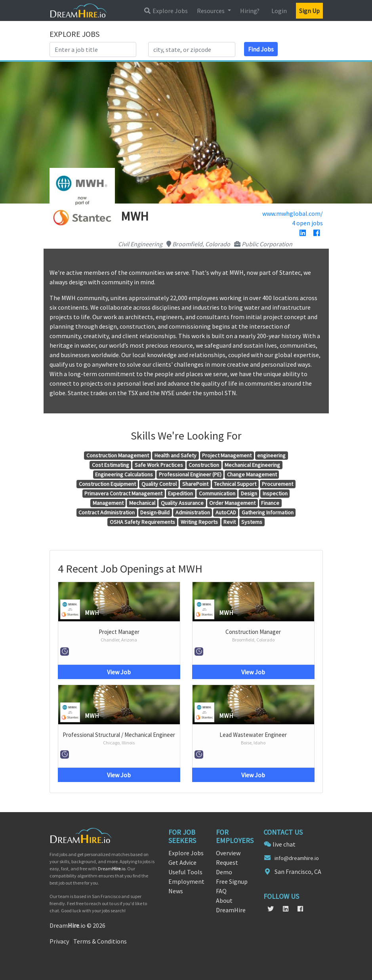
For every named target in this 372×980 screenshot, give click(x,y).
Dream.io (112, 869)
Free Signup (232, 881)
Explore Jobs (166, 11)
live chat (284, 844)
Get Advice (182, 862)
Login (279, 11)
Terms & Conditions (100, 941)
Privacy (59, 941)
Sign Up (309, 11)
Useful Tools (185, 872)
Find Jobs (261, 49)
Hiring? (250, 11)
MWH (92, 613)
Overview (228, 853)
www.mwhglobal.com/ (293, 213)
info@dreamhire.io (297, 858)
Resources (211, 11)
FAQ (221, 891)
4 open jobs (307, 223)
